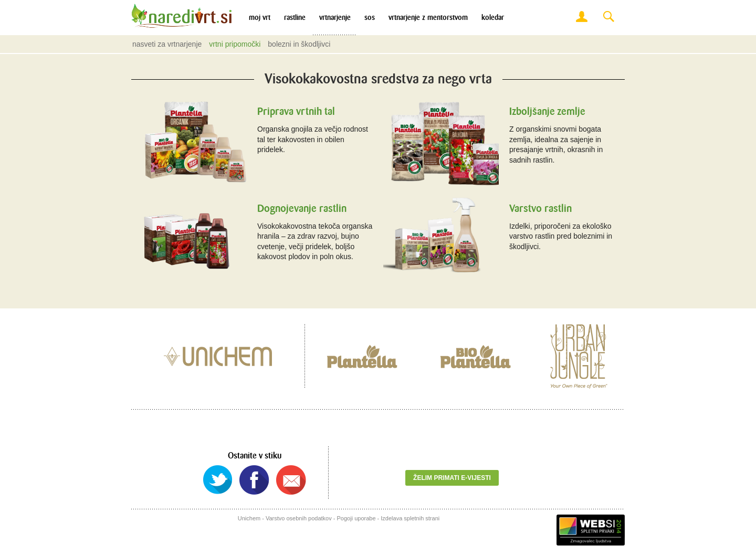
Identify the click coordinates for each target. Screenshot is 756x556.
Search (608, 17)
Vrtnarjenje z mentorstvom (428, 18)
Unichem (249, 518)
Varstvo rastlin (540, 208)
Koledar (493, 18)
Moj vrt (260, 18)
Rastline (295, 18)
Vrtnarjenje (335, 18)
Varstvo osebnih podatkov (299, 518)
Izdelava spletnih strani (410, 518)
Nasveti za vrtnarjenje (167, 44)
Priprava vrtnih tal (296, 111)
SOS (370, 18)
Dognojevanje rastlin (302, 208)
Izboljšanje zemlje (547, 111)
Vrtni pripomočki (235, 44)
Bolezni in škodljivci (299, 44)
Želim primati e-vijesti (452, 478)
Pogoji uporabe (356, 518)
